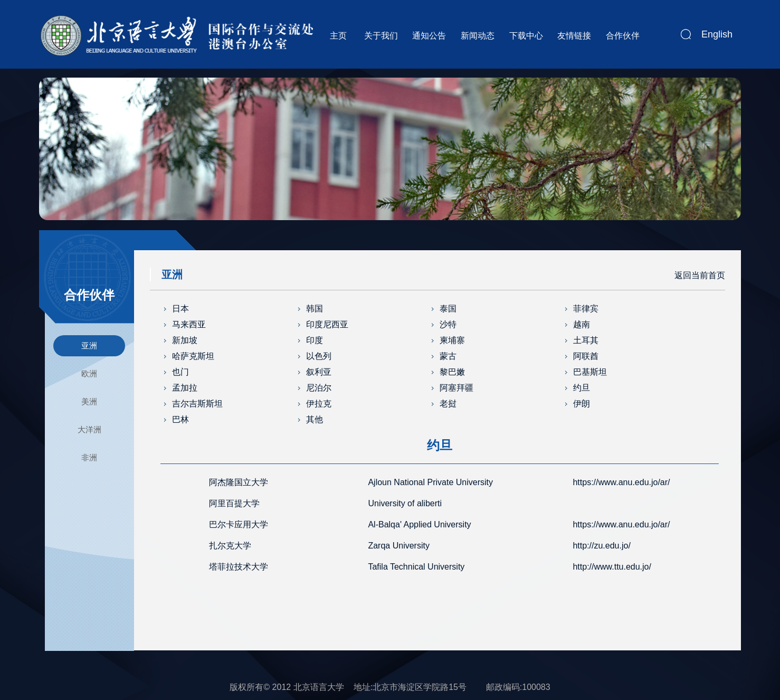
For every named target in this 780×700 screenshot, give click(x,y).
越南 (582, 324)
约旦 (582, 388)
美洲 (89, 401)
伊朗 (582, 404)
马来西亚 (189, 324)
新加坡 (185, 340)
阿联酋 (586, 356)
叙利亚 (319, 372)
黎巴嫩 (452, 372)
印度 (315, 340)
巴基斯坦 (590, 372)
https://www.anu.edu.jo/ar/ (621, 482)
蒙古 (448, 356)
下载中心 (526, 36)
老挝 (448, 404)
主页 (338, 36)
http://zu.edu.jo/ (601, 546)
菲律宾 (586, 309)
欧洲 (89, 373)
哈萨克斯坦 (193, 356)
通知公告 (429, 36)
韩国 (315, 309)
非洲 (89, 457)
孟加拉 (185, 388)
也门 (180, 372)
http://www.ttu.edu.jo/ (612, 567)
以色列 (319, 356)
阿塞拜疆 (456, 388)
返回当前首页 (700, 275)
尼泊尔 (319, 388)
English (717, 34)
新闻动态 (478, 36)
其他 (315, 419)
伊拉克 (319, 404)
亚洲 (89, 346)
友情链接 (574, 36)
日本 (180, 309)
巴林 (180, 419)
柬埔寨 (452, 340)
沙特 (448, 324)
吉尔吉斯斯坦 (197, 404)
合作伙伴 (623, 36)
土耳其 (586, 340)
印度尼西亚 (327, 324)
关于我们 (381, 36)
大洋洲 (89, 429)
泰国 (448, 309)
